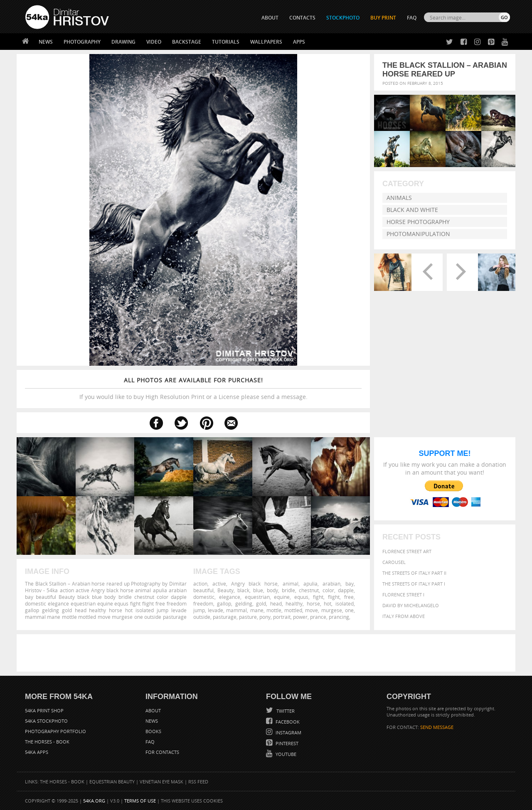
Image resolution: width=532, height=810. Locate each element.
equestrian (257, 597)
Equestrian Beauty (112, 782)
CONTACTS (302, 18)
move (312, 610)
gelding (244, 603)
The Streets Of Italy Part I (414, 584)
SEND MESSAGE (437, 727)
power (300, 617)
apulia (310, 583)
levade (216, 610)
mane (257, 610)
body (272, 590)
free (349, 597)
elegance (230, 597)
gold (261, 603)
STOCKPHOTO (343, 18)
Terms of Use (140, 801)
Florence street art (407, 551)
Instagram (288, 732)
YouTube (285, 754)
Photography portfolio (55, 731)
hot (328, 603)
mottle (274, 610)
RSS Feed (198, 782)
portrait (282, 617)
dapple (346, 590)
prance (318, 617)
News (46, 42)
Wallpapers (266, 42)
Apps (299, 42)
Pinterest (286, 743)
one (349, 610)
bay (350, 583)
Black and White (412, 210)
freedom (203, 603)
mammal (236, 610)
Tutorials (226, 42)
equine (282, 597)
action (200, 583)
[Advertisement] (268, 653)
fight (318, 597)
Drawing (123, 42)
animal (291, 583)
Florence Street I (403, 595)
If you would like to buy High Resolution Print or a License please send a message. (193, 388)
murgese (332, 610)
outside (202, 617)
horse (313, 603)
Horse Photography (418, 222)
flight (334, 597)
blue (258, 590)
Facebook (287, 722)
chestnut (309, 590)
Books (153, 731)
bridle (288, 590)
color (328, 590)
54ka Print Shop (44, 710)
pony (265, 617)
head (276, 603)
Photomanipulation (418, 234)
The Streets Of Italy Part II (414, 573)
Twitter (285, 711)
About (153, 710)
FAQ (412, 18)
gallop (224, 603)
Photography (82, 42)
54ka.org (94, 801)
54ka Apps (37, 752)
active (219, 583)
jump (199, 610)
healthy (294, 603)
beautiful (203, 590)
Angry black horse (254, 583)
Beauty (225, 590)
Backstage (187, 42)
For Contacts (162, 752)
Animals (399, 198)
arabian (331, 583)
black (243, 590)
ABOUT (270, 18)
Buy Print (383, 18)
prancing (339, 617)
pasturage (225, 617)
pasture (248, 617)
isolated (345, 603)
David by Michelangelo (411, 605)
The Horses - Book (47, 742)
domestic (204, 597)
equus (301, 597)
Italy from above (404, 616)
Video (154, 42)
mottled (293, 610)
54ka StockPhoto (46, 721)
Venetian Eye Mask (161, 782)
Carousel (394, 562)
